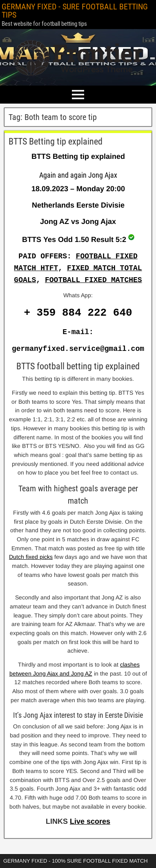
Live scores (90, 821)
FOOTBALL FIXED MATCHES (94, 280)
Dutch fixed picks (31, 557)
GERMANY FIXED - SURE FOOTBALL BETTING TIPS (75, 11)
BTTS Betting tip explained (56, 141)
